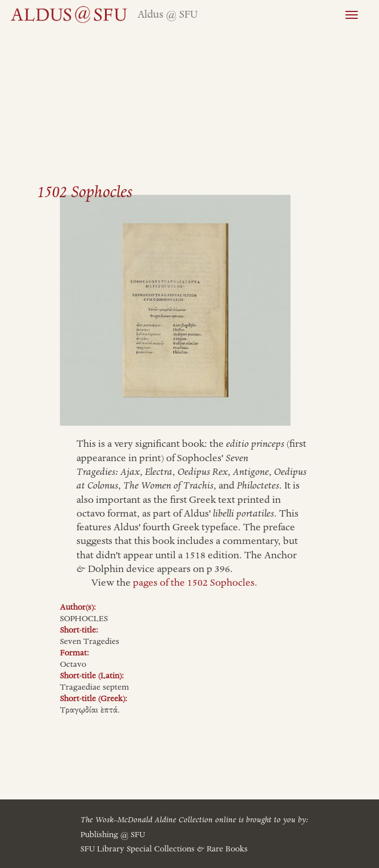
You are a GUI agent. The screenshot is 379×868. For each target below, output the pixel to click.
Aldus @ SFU (168, 15)
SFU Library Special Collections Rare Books (164, 849)
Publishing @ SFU (113, 835)
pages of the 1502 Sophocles (194, 583)
